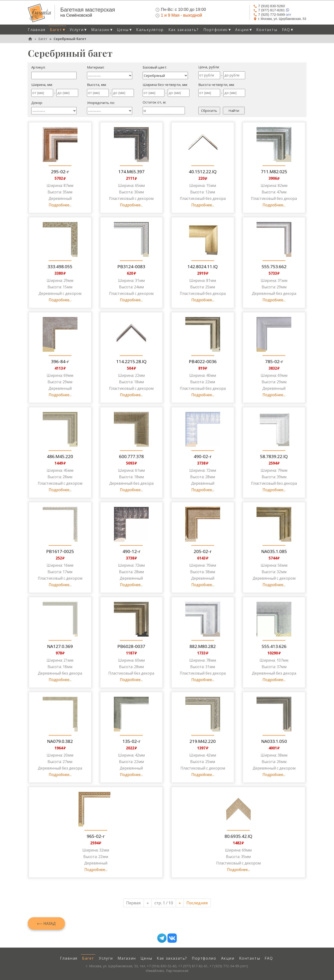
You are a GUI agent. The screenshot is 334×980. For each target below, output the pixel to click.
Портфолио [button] (218, 30)
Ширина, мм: (42, 85)
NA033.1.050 (274, 741)
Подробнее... (60, 205)
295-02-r (60, 172)
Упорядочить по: (101, 103)
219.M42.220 (203, 741)
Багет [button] (58, 30)
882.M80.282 (203, 646)
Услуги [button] (79, 30)
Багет (43, 39)
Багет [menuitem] (88, 958)
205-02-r (203, 551)
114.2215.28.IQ (131, 361)
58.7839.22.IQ (274, 456)
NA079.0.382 (60, 741)
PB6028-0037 (131, 646)
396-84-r (60, 361)
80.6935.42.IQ (238, 836)
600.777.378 (131, 456)
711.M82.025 (274, 172)
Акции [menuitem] (228, 958)
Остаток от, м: (154, 102)
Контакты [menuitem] (267, 30)
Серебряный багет (70, 39)
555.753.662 (274, 267)
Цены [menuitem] (146, 958)
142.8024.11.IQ (203, 267)
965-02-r (96, 836)
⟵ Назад (46, 923)
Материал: (96, 67)
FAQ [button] (288, 30)
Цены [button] (125, 30)
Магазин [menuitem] (127, 958)
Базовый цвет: (155, 67)
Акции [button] (244, 30)
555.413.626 (274, 646)
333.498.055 (60, 267)
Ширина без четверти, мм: (165, 85)
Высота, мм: (97, 85)
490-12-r (131, 551)
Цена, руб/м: (209, 67)
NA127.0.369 (60, 646)
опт (272, 14)
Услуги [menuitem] (106, 958)
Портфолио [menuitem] (204, 958)
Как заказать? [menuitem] (184, 30)
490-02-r (203, 456)
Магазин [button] (102, 30)
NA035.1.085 (274, 551)
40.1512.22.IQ (203, 172)
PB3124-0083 (131, 267)
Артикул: (38, 67)
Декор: (37, 103)
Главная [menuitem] (37, 30)
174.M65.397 (131, 172)
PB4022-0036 (203, 361)
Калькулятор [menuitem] (150, 30)
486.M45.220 (60, 456)
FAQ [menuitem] (269, 958)
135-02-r (131, 741)
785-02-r (274, 361)
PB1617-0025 (60, 551)
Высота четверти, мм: (216, 85)
